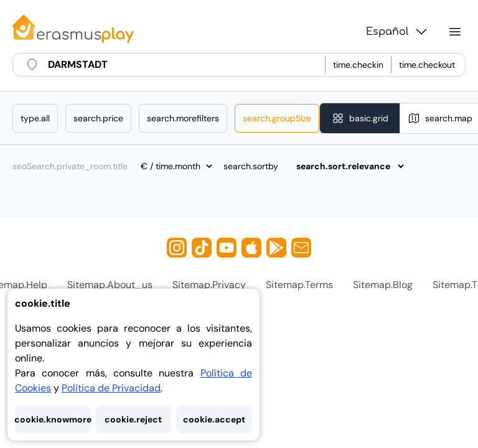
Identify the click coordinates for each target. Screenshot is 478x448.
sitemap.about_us (110, 285)
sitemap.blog (383, 285)
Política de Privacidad (111, 388)
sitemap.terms (299, 285)
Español (397, 32)
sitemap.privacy (209, 285)
